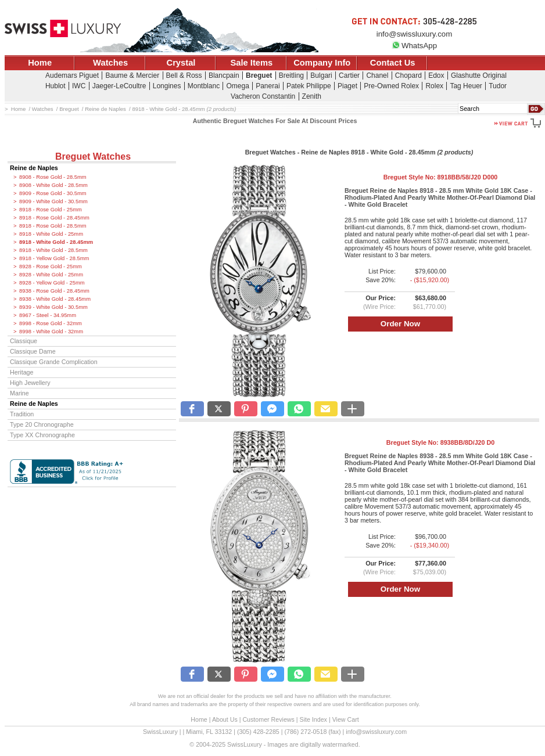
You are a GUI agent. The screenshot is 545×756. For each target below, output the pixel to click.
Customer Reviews (268, 719)
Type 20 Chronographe (42, 424)
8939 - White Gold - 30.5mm (53, 307)
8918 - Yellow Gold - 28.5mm (54, 258)
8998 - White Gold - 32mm (51, 332)
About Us (225, 719)
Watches (110, 63)
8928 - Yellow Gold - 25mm (52, 283)
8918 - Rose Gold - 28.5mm (53, 226)
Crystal (181, 63)
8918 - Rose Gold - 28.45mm (54, 218)
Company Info (322, 63)
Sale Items (251, 63)
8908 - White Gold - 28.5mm (53, 185)
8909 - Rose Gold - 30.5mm (53, 193)
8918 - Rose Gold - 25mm (51, 210)
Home (40, 63)
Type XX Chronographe (42, 435)
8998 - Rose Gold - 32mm (51, 323)
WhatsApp (414, 46)
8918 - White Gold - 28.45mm (56, 242)
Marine (19, 393)
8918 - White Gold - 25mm (51, 234)
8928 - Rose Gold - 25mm (51, 267)
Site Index (313, 719)
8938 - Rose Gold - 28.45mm (54, 291)
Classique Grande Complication (54, 362)
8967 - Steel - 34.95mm (48, 315)
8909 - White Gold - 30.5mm (53, 201)
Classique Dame (33, 351)
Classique (24, 341)
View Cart (346, 719)
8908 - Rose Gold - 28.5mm (53, 177)
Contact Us (393, 63)
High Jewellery (30, 383)
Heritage (22, 372)
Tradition (22, 414)
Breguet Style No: (441, 177)
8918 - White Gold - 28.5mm (53, 250)
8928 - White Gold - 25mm (51, 275)
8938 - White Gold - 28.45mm (55, 299)
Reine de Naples (34, 168)
